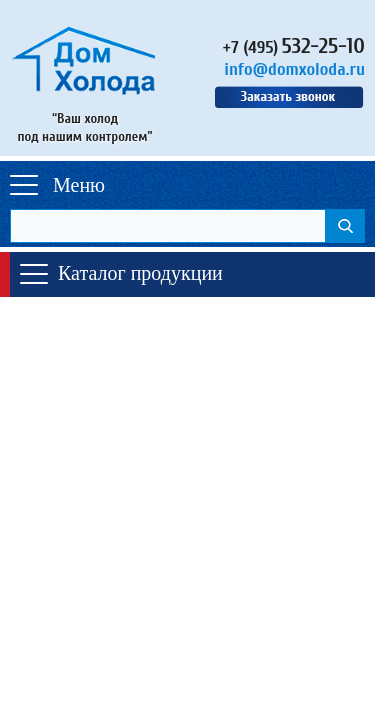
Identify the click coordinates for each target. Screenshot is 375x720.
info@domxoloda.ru (294, 69)
